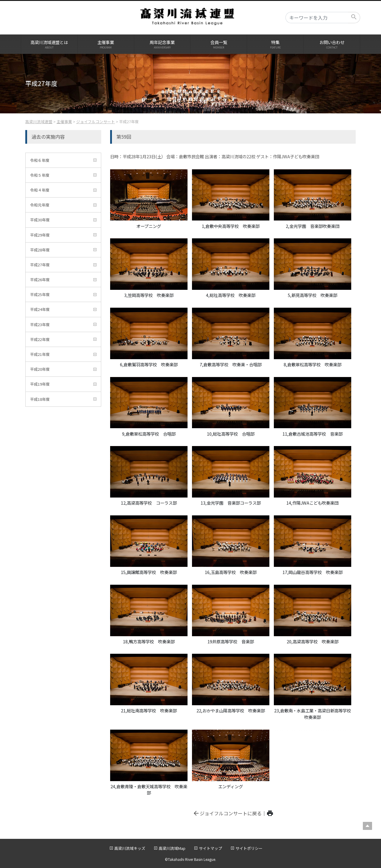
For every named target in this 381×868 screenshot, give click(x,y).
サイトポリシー (249, 848)
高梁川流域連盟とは (49, 44)
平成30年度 (40, 220)
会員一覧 (219, 44)
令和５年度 (40, 175)
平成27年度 (40, 265)
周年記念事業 (162, 44)
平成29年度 (40, 235)
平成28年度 (40, 250)
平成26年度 (40, 280)
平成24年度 (40, 309)
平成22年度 (40, 339)
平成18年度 (40, 399)
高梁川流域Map (172, 848)
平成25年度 (40, 294)
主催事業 (106, 44)
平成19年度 (40, 384)
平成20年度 (40, 369)
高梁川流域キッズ (130, 848)
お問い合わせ (332, 44)
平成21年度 (40, 354)
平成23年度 (40, 324)
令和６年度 (40, 160)
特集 (275, 44)
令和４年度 (40, 190)
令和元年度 (40, 205)
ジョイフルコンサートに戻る (227, 813)
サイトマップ (210, 848)
